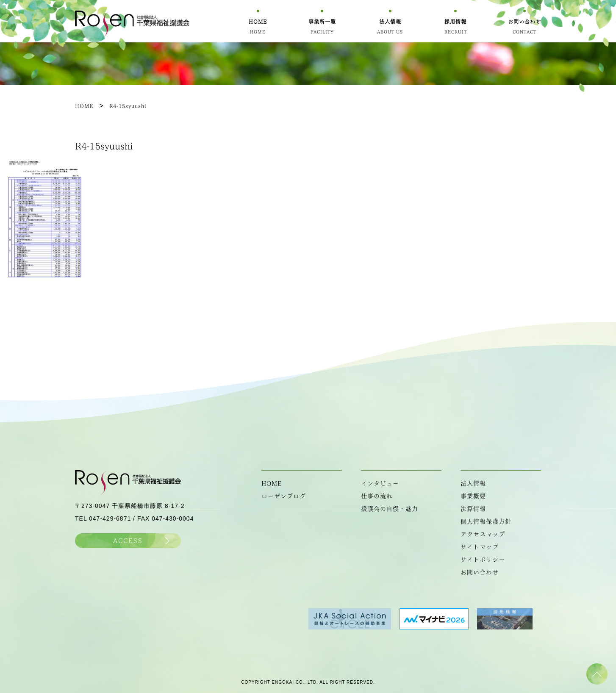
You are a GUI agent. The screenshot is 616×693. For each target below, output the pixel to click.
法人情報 (473, 483)
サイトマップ (480, 547)
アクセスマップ (483, 534)
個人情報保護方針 (486, 521)
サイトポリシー (483, 560)
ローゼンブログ (284, 496)
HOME (272, 483)
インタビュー (380, 483)
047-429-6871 (110, 518)
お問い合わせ (480, 572)
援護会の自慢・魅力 (390, 509)
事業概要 (473, 496)
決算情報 (473, 509)
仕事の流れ (377, 496)
